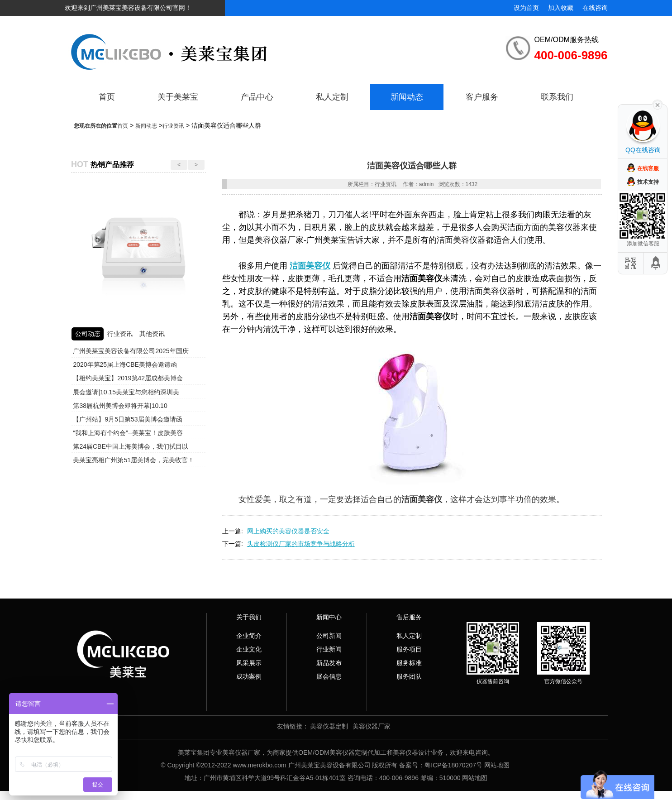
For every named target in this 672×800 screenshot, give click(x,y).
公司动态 (88, 334)
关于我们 (249, 617)
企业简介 (249, 636)
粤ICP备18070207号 (453, 765)
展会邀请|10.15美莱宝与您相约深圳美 (126, 392)
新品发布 (329, 663)
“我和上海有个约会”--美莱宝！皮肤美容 (128, 433)
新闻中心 (329, 617)
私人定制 (332, 97)
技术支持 (648, 182)
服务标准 (409, 663)
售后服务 (409, 617)
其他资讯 (152, 334)
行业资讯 (173, 126)
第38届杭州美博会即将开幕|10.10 (120, 406)
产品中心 (257, 97)
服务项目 (409, 649)
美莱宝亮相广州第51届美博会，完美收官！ (133, 460)
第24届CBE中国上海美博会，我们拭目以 (130, 446)
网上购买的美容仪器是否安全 (288, 531)
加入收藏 (561, 8)
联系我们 (557, 97)
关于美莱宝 (178, 97)
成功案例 (249, 676)
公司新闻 (329, 636)
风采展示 (249, 663)
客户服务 (482, 97)
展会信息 (329, 676)
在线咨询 (595, 8)
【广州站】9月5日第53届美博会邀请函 (127, 419)
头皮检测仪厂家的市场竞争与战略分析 (301, 544)
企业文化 (249, 649)
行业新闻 (329, 649)
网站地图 (497, 765)
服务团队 (409, 676)
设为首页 (526, 8)
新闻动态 (407, 97)
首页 (107, 97)
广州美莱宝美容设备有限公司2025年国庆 (131, 351)
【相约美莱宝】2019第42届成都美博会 (128, 378)
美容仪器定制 (329, 726)
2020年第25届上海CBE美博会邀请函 (125, 364)
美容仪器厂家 (372, 726)
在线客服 (648, 168)
